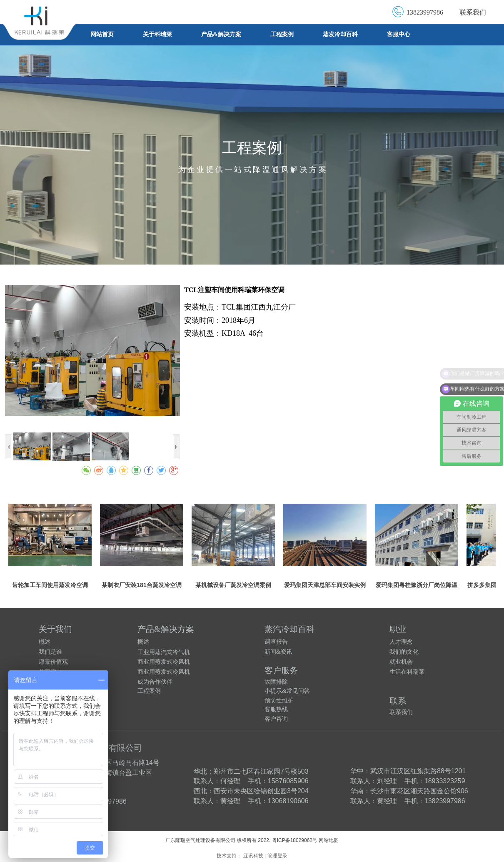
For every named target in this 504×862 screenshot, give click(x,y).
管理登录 (277, 856)
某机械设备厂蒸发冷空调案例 (233, 585)
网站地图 (329, 840)
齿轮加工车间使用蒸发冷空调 (50, 585)
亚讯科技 (253, 856)
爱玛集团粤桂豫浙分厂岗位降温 (417, 585)
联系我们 (473, 12)
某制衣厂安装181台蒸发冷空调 (141, 585)
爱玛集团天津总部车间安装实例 (325, 585)
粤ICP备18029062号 (295, 840)
